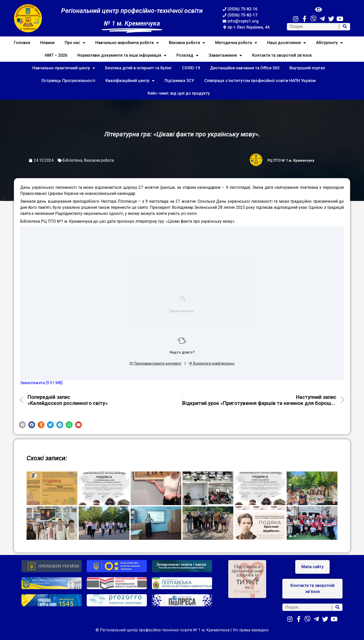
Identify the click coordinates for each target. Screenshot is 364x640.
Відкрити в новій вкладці (212, 363)
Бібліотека (72, 160)
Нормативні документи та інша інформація (122, 55)
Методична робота (236, 43)
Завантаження (225, 55)
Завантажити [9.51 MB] (41, 383)
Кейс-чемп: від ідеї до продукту (179, 93)
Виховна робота (187, 43)
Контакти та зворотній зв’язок (282, 55)
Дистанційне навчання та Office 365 (245, 68)
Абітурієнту (329, 43)
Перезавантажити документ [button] (156, 363)
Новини (47, 43)
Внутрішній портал (307, 68)
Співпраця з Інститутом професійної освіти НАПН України (260, 81)
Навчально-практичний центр (64, 68)
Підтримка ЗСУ (179, 81)
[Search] (345, 27)
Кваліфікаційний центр (130, 81)
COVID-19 (191, 68)
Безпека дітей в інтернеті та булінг (139, 68)
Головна (22, 43)
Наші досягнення (287, 43)
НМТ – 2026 (56, 55)
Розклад (187, 55)
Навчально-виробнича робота (127, 43)
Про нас (75, 43)
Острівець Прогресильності (68, 81)
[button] (22, 425)
